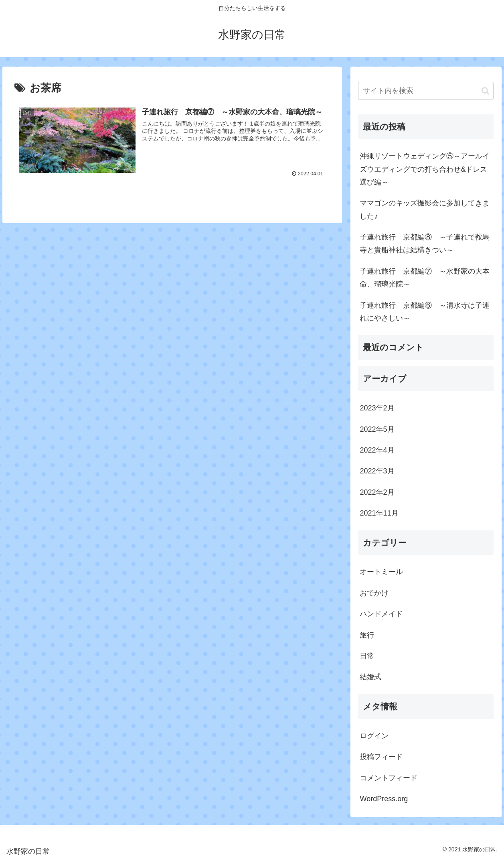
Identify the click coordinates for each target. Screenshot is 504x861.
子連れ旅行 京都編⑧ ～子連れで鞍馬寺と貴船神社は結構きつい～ (425, 244)
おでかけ (374, 593)
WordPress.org (384, 799)
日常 (367, 656)
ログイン (374, 736)
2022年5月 (377, 429)
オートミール (381, 572)
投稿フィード (381, 757)
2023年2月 (377, 408)
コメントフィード (389, 778)
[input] (426, 91)
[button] (485, 91)
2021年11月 (379, 513)
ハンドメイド (381, 614)
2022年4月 (377, 450)
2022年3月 (377, 471)
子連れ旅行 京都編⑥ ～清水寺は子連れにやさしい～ (425, 312)
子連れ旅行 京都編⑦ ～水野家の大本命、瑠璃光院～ (425, 278)
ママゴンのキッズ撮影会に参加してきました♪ (425, 209)
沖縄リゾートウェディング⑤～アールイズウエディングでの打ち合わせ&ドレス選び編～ (425, 169)
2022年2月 (377, 492)
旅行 (367, 635)
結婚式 (370, 677)
